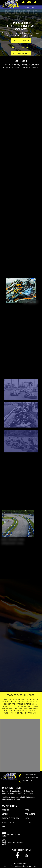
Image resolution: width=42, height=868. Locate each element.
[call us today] (35, 3)
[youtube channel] (26, 854)
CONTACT (29, 822)
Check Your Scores (15, 842)
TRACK (27, 810)
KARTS (5, 826)
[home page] (10, 5)
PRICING (5, 810)
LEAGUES (6, 814)
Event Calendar (14, 834)
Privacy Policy (10, 866)
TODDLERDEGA (8, 822)
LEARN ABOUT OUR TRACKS (21, 47)
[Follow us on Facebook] (18, 854)
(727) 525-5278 (27, 781)
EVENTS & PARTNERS (11, 818)
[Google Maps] (24, 3)
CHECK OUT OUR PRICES (21, 41)
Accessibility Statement (27, 866)
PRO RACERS (30, 814)
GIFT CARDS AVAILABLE (21, 53)
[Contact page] (29, 3)
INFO (27, 818)
